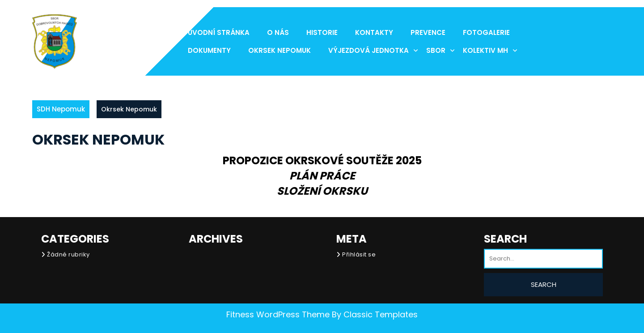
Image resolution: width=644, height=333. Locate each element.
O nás (278, 32)
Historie (322, 32)
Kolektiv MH (485, 50)
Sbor (436, 50)
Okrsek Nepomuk (280, 50)
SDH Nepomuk (61, 109)
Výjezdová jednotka (369, 50)
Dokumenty (209, 50)
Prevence (428, 32)
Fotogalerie (486, 32)
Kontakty (374, 32)
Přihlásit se (359, 254)
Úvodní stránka (219, 32)
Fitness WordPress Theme (278, 314)
